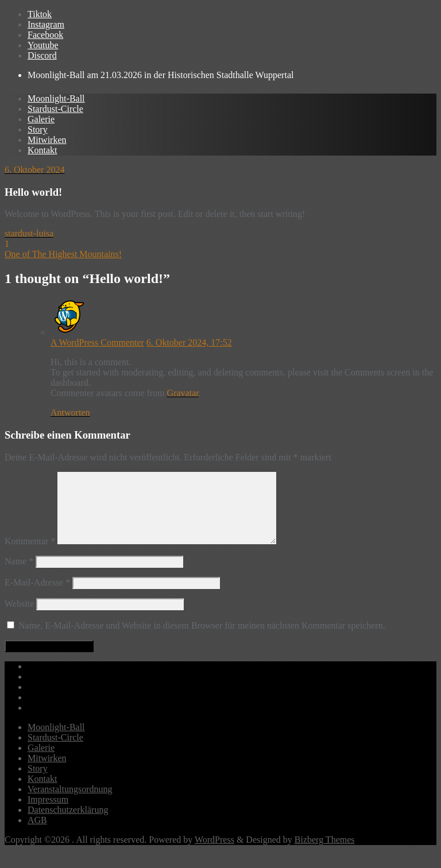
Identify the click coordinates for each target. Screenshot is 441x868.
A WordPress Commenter (97, 342)
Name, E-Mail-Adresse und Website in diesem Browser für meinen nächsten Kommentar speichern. (202, 639)
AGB (37, 834)
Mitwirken (47, 772)
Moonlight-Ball (56, 741)
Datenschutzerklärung (68, 824)
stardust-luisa (29, 233)
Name (19, 575)
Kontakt (42, 793)
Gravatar (183, 393)
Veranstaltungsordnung (70, 803)
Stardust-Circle (55, 751)
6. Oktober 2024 (34, 170)
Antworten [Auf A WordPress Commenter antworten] (70, 412)
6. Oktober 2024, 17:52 (189, 342)
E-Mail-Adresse (37, 596)
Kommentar (30, 555)
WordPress (214, 853)
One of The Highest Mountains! (63, 254)
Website (19, 617)
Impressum (48, 813)
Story (38, 782)
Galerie (41, 762)
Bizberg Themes (325, 853)
